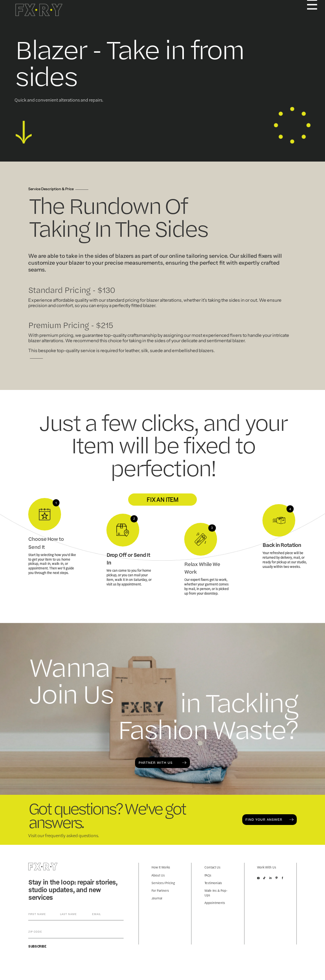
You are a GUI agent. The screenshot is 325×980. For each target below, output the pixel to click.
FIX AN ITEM (162, 499)
